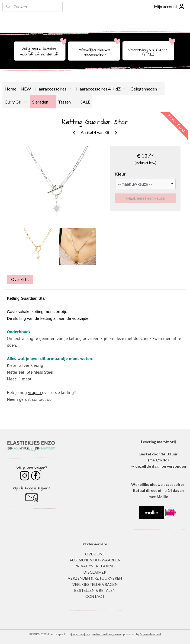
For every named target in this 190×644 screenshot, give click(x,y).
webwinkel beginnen (106, 634)
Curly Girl (16, 102)
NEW (26, 89)
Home (10, 89)
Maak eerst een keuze (145, 198)
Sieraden (43, 102)
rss (88, 634)
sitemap (78, 634)
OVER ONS (95, 554)
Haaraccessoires (54, 89)
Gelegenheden (146, 89)
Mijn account (169, 7)
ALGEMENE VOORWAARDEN (95, 560)
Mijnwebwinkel (150, 634)
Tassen (67, 102)
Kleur (120, 174)
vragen (35, 393)
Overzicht (20, 279)
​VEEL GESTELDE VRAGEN (95, 584)
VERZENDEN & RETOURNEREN (95, 578)
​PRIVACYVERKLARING (95, 566)
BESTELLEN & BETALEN (95, 590)
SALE (85, 102)
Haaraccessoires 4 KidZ (101, 89)
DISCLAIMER (95, 572)
